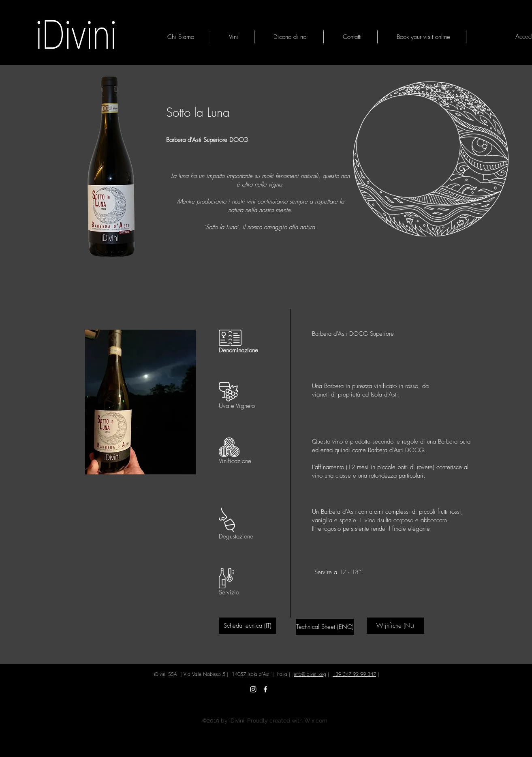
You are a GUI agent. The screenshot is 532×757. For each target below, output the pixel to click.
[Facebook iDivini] (265, 689)
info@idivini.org (310, 674)
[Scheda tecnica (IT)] (248, 626)
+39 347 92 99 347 (354, 674)
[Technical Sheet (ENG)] (325, 627)
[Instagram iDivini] (253, 689)
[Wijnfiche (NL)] (395, 626)
